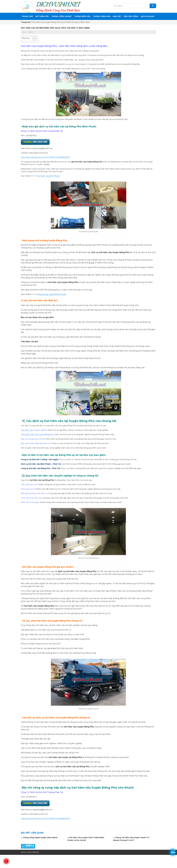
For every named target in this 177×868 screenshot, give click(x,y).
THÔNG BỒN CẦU (82, 16)
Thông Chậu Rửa (102, 16)
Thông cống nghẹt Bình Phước (51, 294)
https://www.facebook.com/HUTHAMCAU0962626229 (45, 157)
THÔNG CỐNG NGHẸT (62, 16)
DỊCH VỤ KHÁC (148, 16)
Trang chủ (27, 16)
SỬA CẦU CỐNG (131, 16)
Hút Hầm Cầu (42, 16)
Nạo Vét (117, 16)
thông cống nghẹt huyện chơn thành (40, 837)
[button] (33, 39)
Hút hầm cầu (27, 430)
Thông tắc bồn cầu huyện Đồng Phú (37, 434)
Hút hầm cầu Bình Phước (48, 176)
